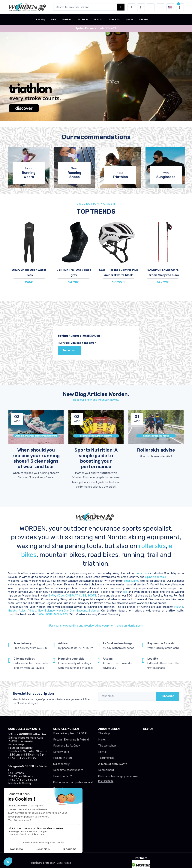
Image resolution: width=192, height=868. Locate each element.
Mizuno (179, 607)
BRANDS (144, 19)
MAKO (64, 614)
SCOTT (92, 596)
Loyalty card (61, 752)
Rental (102, 752)
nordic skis (142, 573)
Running (41, 19)
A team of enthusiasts (113, 764)
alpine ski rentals (156, 577)
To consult (70, 350)
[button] (131, 7)
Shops (130, 19)
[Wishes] (141, 7)
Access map (16, 745)
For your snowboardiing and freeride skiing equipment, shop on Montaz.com (96, 626)
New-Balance (46, 611)
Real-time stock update (68, 770)
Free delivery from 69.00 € (70, 733)
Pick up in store (63, 758)
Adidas (32, 611)
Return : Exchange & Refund (71, 740)
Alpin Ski (99, 19)
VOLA (60, 596)
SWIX (52, 596)
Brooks (13, 611)
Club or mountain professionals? (73, 782)
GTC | (34, 863)
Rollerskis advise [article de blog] (156, 450)
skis (126, 592)
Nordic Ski (115, 19)
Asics (22, 611)
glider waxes (131, 581)
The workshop (107, 746)
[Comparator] (151, 7)
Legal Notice (64, 863)
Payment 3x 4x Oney (67, 746)
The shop (104, 733)
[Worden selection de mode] (160, 7)
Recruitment (106, 770)
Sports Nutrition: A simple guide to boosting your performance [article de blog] (96, 458)
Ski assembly (61, 764)
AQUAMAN (52, 614)
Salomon (94, 611)
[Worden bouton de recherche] (121, 7)
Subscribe (168, 696)
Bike (53, 19)
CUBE (83, 596)
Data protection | (47, 863)
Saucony (82, 611)
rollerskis (152, 546)
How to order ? (63, 776)
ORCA (40, 614)
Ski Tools (83, 19)
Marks (102, 740)
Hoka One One (66, 611)
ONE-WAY (72, 596)
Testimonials (106, 758)
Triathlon (67, 19)
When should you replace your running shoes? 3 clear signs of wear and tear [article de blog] (36, 458)
